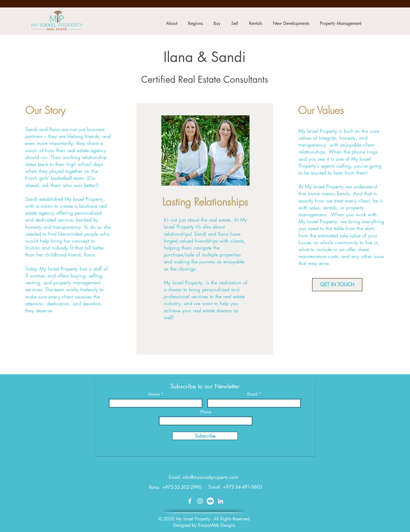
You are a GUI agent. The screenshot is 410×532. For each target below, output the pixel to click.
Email (252, 394)
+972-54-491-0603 (243, 487)
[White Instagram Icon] (200, 501)
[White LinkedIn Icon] (220, 501)
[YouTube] (210, 501)
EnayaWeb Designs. (217, 525)
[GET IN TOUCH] (337, 285)
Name (154, 394)
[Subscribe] (205, 436)
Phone (206, 412)
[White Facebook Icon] (190, 501)
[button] (172, 24)
